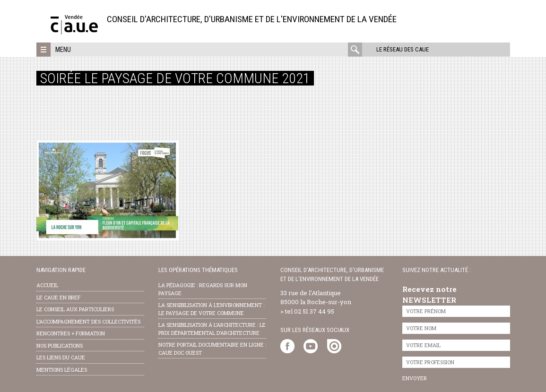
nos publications (60, 345)
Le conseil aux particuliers (75, 309)
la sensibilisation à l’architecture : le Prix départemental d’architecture (212, 329)
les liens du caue (61, 357)
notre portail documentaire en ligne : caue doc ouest (212, 349)
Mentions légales (62, 370)
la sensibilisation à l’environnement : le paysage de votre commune (211, 309)
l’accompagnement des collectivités (88, 321)
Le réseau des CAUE (403, 49)
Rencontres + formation (71, 333)
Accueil (47, 285)
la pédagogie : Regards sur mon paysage (203, 289)
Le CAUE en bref (58, 297)
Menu (63, 50)
